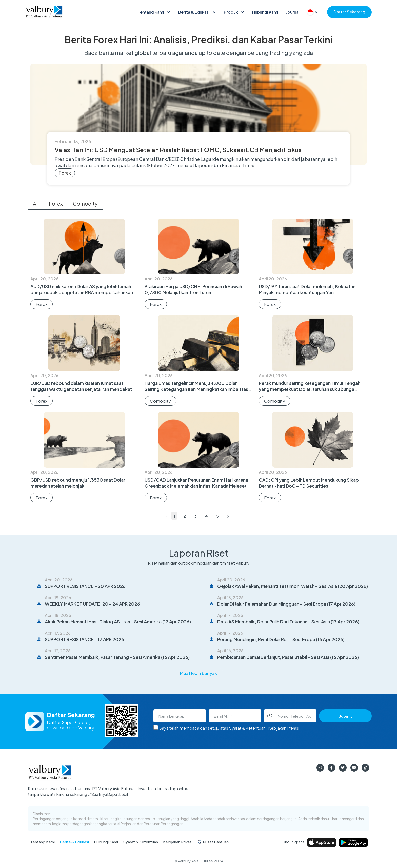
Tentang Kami (154, 12)
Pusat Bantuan (213, 842)
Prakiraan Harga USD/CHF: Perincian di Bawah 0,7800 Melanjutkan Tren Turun (193, 289)
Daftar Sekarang (349, 12)
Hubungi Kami (265, 12)
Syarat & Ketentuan (247, 728)
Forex (65, 173)
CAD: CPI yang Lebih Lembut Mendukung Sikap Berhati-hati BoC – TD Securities (309, 483)
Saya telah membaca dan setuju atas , (229, 728)
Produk (234, 12)
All (36, 203)
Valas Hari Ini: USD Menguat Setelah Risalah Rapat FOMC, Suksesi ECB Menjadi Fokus (178, 150)
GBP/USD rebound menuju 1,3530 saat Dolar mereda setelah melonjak (78, 483)
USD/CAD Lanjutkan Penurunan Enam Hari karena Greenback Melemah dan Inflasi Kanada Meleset (196, 483)
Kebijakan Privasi (284, 728)
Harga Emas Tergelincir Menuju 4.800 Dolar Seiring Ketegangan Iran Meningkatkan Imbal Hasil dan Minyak (197, 389)
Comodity (85, 203)
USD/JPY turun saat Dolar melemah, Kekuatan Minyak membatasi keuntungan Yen (307, 289)
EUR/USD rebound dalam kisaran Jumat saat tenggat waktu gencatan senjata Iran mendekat (81, 386)
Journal (293, 12)
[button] (199, 673)
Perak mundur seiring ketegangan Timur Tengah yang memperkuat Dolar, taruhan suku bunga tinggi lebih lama (310, 389)
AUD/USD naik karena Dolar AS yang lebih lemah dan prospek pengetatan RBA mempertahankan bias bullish (82, 292)
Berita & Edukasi (197, 12)
